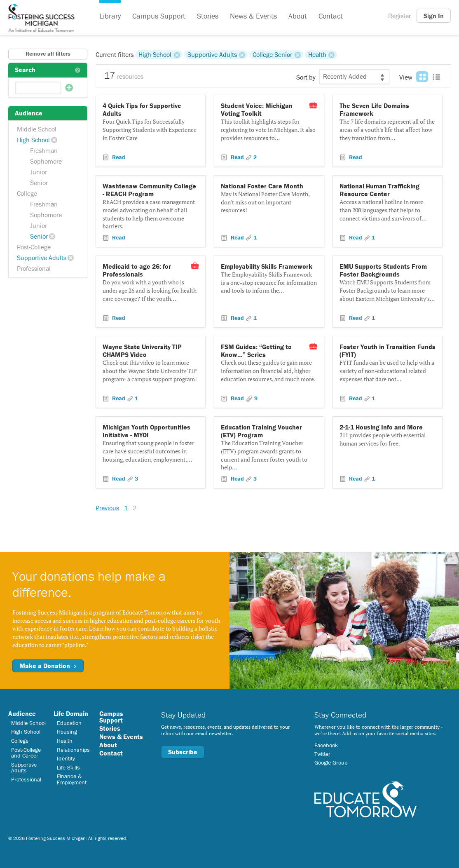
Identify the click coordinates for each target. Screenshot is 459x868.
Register (399, 16)
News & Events (253, 16)
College (27, 193)
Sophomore (46, 161)
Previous (107, 508)
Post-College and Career (26, 753)
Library (110, 16)
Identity (66, 758)
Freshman (44, 150)
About (298, 16)
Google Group (331, 762)
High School (33, 140)
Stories (208, 16)
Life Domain (71, 713)
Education (69, 723)
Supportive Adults (42, 258)
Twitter (322, 754)
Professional (34, 268)
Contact (331, 16)
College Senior (272, 54)
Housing (67, 732)
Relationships (73, 750)
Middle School (37, 129)
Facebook (326, 745)
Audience (22, 713)
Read (118, 157)
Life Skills (68, 767)
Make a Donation (48, 666)
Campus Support (159, 16)
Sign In (434, 16)
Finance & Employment (72, 779)
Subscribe (183, 752)
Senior (39, 183)
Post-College (34, 247)
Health (317, 54)
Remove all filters (48, 54)
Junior (39, 172)
